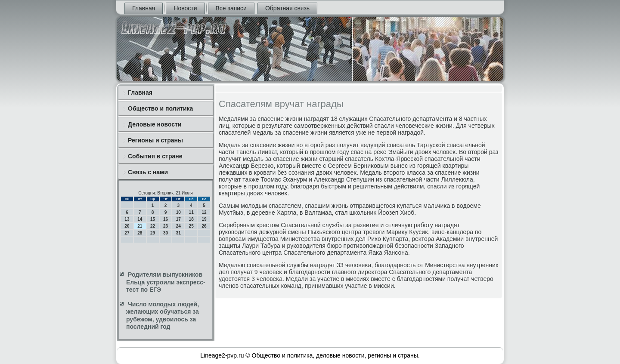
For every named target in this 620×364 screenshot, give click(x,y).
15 (153, 219)
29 (153, 233)
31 (178, 233)
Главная (144, 8)
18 (191, 219)
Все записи (231, 8)
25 (191, 226)
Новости (185, 8)
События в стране (155, 156)
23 (166, 226)
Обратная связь (287, 8)
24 (178, 226)
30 (166, 233)
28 (140, 233)
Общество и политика (160, 108)
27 (127, 233)
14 (140, 219)
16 (166, 219)
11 (191, 212)
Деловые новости (155, 124)
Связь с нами (148, 172)
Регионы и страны (155, 140)
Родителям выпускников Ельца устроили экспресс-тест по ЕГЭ (166, 282)
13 (127, 219)
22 (153, 226)
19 (204, 219)
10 (178, 212)
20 (127, 226)
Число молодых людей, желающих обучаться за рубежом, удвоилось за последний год (163, 316)
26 (204, 226)
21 (140, 226)
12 (204, 212)
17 (178, 219)
